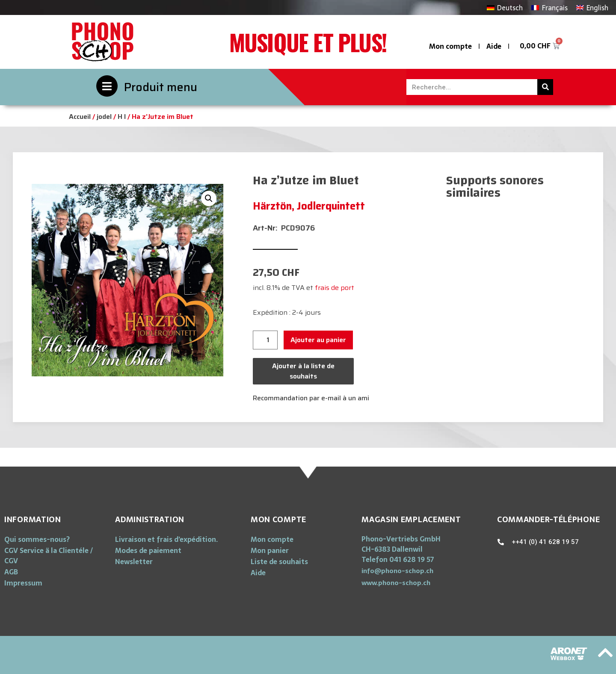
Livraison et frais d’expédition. (166, 539)
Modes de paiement (148, 550)
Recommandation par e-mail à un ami (311, 398)
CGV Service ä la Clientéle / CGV (49, 556)
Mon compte (450, 46)
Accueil (80, 117)
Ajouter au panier (318, 340)
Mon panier (270, 550)
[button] (397, 571)
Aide (494, 46)
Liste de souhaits (279, 562)
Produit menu (161, 87)
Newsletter (134, 562)
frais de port (335, 288)
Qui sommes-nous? (37, 539)
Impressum (23, 583)
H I (122, 117)
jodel (104, 117)
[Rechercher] (545, 87)
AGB (11, 572)
